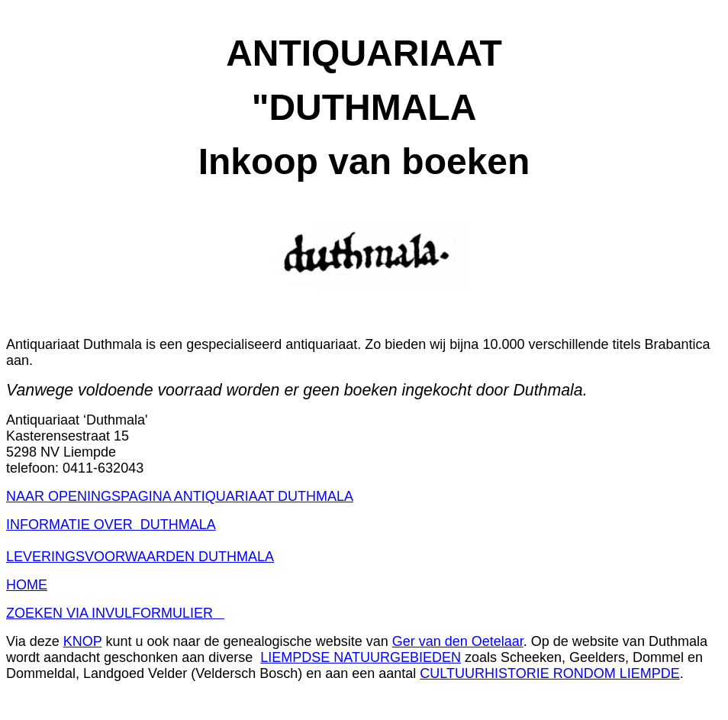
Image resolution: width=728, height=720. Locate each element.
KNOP (83, 641)
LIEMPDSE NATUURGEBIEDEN (361, 657)
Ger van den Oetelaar (458, 641)
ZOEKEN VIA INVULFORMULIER (115, 613)
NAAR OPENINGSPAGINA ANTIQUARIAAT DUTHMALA (180, 496)
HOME (27, 585)
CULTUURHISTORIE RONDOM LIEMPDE (549, 673)
